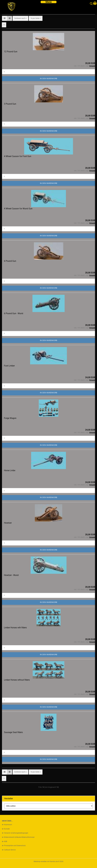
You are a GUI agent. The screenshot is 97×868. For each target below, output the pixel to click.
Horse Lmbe (10, 470)
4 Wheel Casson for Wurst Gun (18, 209)
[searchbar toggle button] (91, 4)
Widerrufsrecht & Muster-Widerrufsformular (19, 837)
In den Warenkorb (49, 79)
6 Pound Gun (10, 261)
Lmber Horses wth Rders (15, 628)
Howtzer (8, 523)
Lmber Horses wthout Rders (17, 680)
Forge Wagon (10, 418)
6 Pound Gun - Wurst (14, 313)
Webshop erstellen (40, 861)
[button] (5, 18)
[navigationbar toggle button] (49, 2)
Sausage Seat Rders (13, 732)
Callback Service (10, 850)
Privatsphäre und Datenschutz (15, 846)
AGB (5, 841)
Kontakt (7, 829)
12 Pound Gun (11, 52)
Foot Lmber (9, 366)
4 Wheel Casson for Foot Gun (18, 156)
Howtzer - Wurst (11, 575)
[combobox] (20, 18)
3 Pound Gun (10, 104)
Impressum (8, 825)
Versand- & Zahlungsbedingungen (16, 833)
